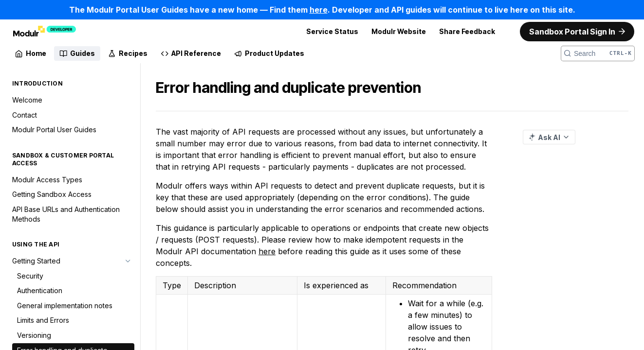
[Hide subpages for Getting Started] (128, 261)
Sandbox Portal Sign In (572, 32)
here (267, 251)
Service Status (332, 31)
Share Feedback (467, 31)
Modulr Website (399, 31)
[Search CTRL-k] (598, 53)
